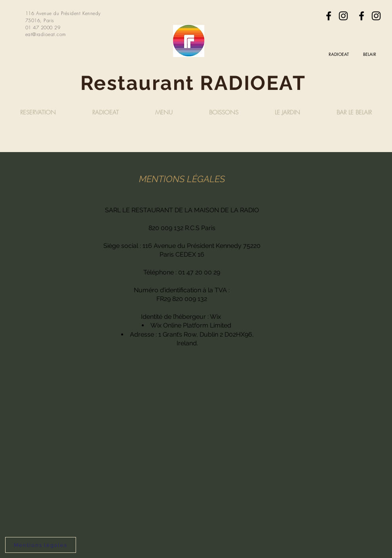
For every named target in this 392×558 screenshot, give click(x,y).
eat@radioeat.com (46, 34)
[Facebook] (329, 16)
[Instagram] (343, 16)
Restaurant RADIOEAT (196, 83)
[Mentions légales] (41, 545)
